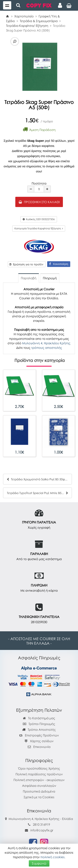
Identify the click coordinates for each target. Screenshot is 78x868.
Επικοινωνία (42, 747)
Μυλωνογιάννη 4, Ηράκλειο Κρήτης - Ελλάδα (41, 819)
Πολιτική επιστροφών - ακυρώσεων (39, 780)
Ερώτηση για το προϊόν (26, 264)
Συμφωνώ (39, 863)
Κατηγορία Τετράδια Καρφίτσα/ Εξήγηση (39, 228)
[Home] (7, 16)
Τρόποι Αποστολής (39, 730)
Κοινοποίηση (59, 264)
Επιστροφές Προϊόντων (39, 735)
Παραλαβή (29, 278)
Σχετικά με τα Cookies (39, 797)
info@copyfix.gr (39, 830)
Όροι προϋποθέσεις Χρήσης (39, 768)
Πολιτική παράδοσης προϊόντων (39, 774)
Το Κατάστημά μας (39, 718)
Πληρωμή (50, 278)
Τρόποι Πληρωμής (39, 724)
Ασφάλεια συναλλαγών (39, 786)
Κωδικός (39, 219)
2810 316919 (41, 824)
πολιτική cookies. (53, 857)
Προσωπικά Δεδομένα (39, 791)
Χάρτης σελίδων (39, 741)
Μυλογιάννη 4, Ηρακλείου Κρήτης (46, 343)
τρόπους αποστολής (47, 348)
